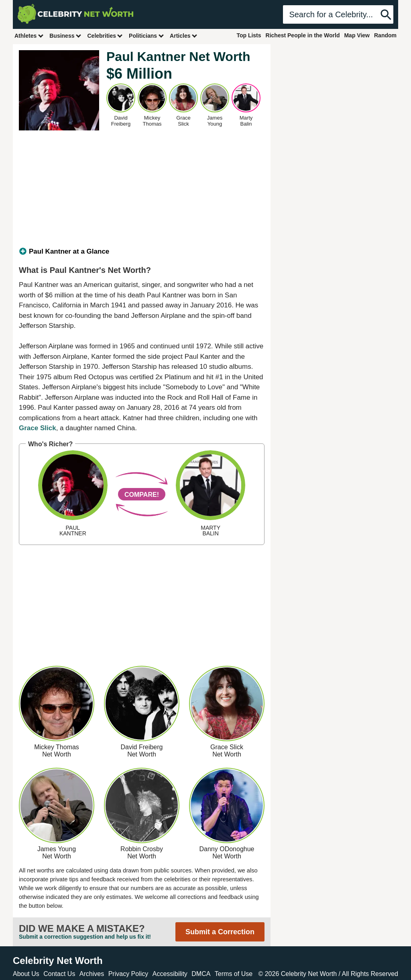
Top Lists (249, 35)
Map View (357, 35)
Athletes (29, 36)
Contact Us (59, 974)
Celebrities (105, 36)
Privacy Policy (128, 974)
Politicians (146, 36)
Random (385, 35)
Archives (92, 974)
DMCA (201, 974)
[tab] (142, 252)
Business (65, 36)
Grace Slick (38, 428)
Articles (184, 36)
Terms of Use (234, 974)
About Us (26, 974)
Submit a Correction (220, 932)
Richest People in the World (303, 35)
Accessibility (170, 974)
